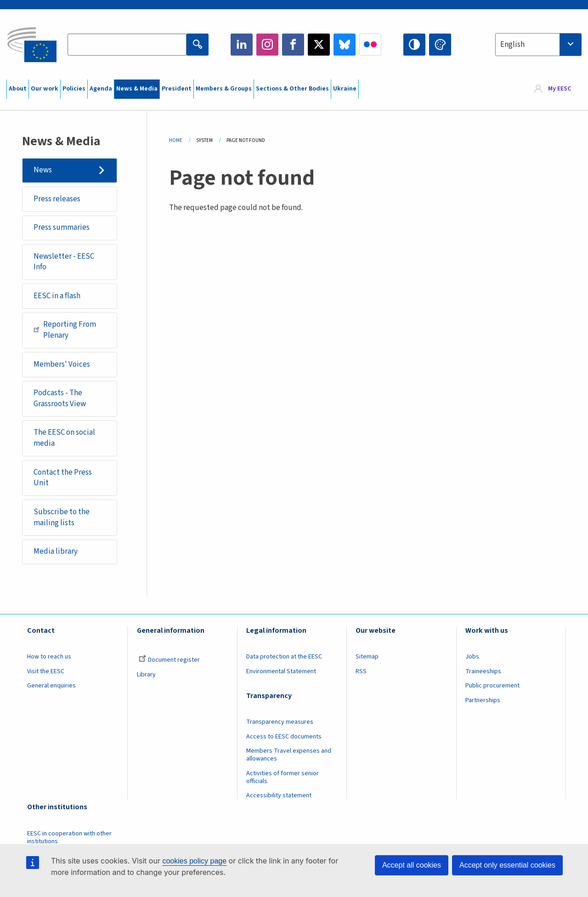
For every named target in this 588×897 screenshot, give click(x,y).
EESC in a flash (57, 296)
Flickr (370, 45)
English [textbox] (512, 45)
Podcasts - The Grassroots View (60, 398)
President (177, 89)
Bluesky (345, 45)
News (43, 170)
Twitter (319, 45)
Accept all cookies (412, 865)
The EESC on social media (64, 438)
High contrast (414, 45)
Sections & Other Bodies (292, 89)
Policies (74, 89)
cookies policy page (194, 861)
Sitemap (367, 657)
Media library (56, 551)
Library (146, 675)
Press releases (57, 199)
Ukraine (345, 89)
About (18, 89)
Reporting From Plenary (65, 330)
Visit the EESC (46, 671)
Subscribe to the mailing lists (62, 517)
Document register (169, 660)
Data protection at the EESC (284, 657)
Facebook (293, 45)
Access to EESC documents (284, 737)
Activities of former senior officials (283, 777)
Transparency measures (280, 722)
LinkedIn (242, 45)
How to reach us (49, 657)
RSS (361, 671)
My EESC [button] (560, 89)
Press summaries (62, 227)
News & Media (137, 89)
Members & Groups (224, 89)
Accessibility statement (279, 795)
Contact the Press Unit (63, 478)
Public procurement (492, 686)
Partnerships (483, 700)
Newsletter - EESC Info (64, 262)
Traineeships (483, 671)
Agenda (101, 89)
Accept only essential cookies (507, 865)
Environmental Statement (281, 671)
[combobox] (538, 45)
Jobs (472, 657)
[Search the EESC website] (127, 45)
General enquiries (51, 686)
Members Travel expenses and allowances (289, 755)
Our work (45, 89)
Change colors (440, 45)
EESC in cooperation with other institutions (69, 837)
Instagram (267, 45)
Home (176, 140)
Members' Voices (62, 364)
